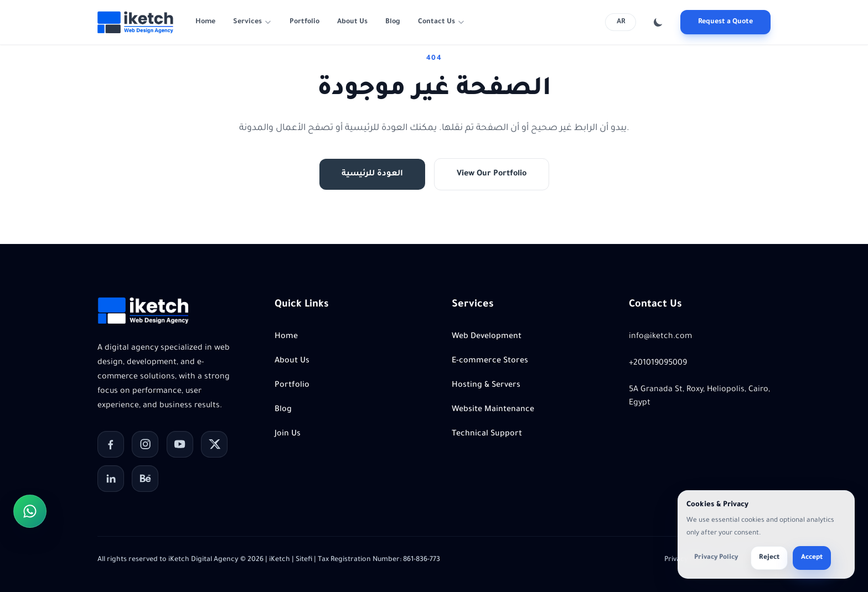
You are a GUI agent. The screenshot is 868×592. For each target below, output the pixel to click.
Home (205, 22)
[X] (214, 444)
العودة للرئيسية (372, 174)
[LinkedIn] (111, 479)
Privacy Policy (716, 558)
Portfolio (304, 22)
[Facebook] (111, 444)
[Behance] (145, 479)
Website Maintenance (493, 410)
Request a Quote (725, 22)
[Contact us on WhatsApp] (30, 511)
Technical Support (487, 434)
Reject (769, 558)
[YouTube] (180, 444)
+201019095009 (658, 363)
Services (247, 22)
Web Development (487, 337)
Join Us (288, 434)
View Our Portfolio (492, 174)
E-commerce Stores (490, 361)
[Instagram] (145, 444)
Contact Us (436, 22)
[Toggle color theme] (658, 22)
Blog (393, 22)
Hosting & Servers (486, 386)
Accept (812, 558)
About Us (352, 22)
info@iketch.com (660, 337)
